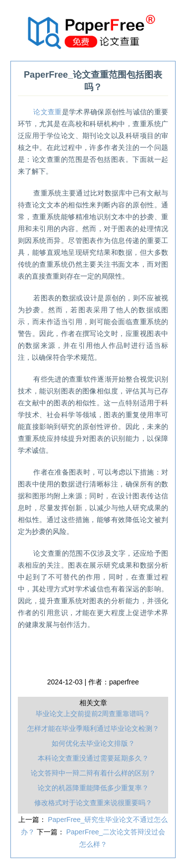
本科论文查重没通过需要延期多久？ (93, 758)
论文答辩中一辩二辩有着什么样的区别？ (93, 773)
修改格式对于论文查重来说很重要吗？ (93, 803)
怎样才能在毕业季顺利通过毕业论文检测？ (93, 728)
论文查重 (47, 112)
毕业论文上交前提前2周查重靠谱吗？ (93, 714)
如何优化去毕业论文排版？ (93, 743)
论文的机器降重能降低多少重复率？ (93, 788)
